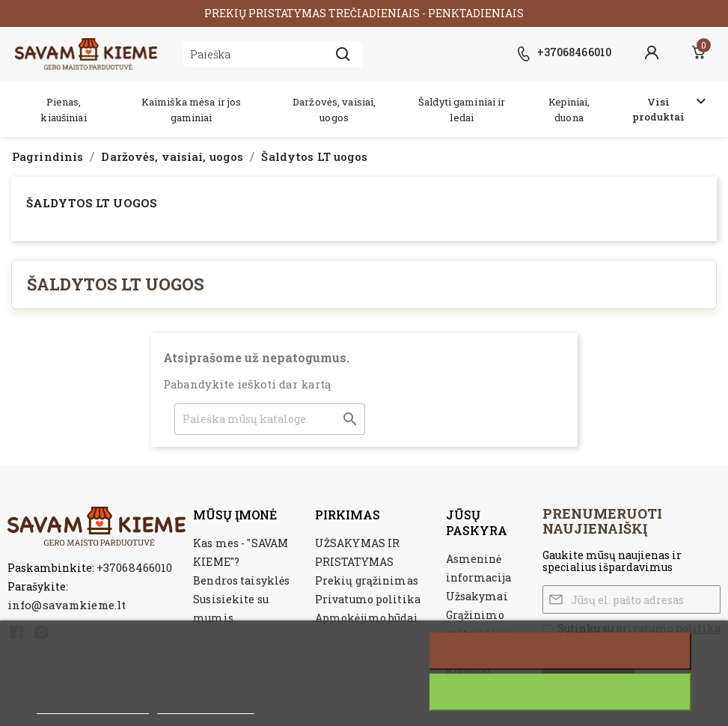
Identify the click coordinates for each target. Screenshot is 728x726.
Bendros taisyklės (241, 580)
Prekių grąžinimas (367, 580)
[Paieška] (270, 419)
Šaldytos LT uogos (92, 203)
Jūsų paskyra (477, 522)
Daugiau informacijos (93, 706)
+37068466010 (134, 567)
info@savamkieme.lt (67, 605)
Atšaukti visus (560, 651)
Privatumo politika (368, 599)
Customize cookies (206, 706)
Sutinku (561, 692)
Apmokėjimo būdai (367, 618)
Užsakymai (477, 596)
